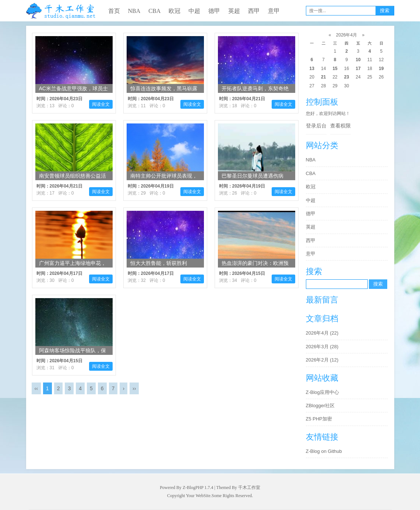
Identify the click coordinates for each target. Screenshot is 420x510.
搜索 (385, 11)
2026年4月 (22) (322, 333)
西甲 (254, 11)
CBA (154, 11)
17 (358, 69)
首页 (114, 11)
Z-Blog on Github (324, 451)
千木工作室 (249, 488)
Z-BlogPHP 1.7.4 (198, 488)
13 (312, 69)
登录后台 (316, 126)
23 (347, 77)
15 (335, 69)
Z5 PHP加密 (319, 419)
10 (358, 60)
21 (323, 77)
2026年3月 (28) (322, 347)
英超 (234, 11)
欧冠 (174, 11)
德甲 (214, 11)
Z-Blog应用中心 (322, 392)
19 (381, 69)
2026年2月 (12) (322, 360)
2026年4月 (346, 35)
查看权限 (340, 126)
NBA (134, 11)
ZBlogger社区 (320, 406)
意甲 (274, 11)
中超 (194, 11)
